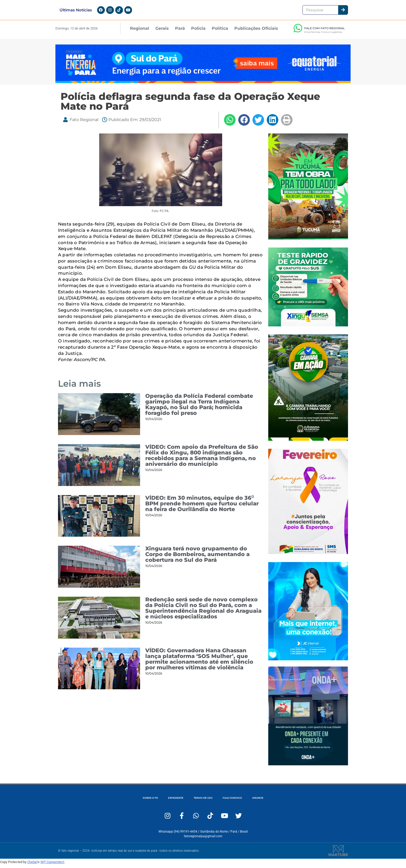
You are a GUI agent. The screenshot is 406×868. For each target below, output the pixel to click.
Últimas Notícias (76, 12)
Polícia (198, 31)
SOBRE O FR (129, 801)
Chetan (32, 865)
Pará (180, 31)
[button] (230, 123)
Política (220, 31)
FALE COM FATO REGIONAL (325, 31)
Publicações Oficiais (256, 31)
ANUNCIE (279, 801)
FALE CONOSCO (243, 801)
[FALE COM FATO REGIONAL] (298, 31)
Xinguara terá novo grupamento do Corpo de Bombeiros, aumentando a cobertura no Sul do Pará (197, 557)
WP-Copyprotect (52, 865)
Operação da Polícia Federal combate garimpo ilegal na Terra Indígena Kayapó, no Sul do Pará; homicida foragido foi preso (199, 408)
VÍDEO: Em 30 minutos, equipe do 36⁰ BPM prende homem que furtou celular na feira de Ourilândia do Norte (202, 507)
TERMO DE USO (203, 801)
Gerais (162, 31)
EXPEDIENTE (165, 801)
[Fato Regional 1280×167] (203, 85)
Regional (140, 31)
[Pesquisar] (343, 12)
